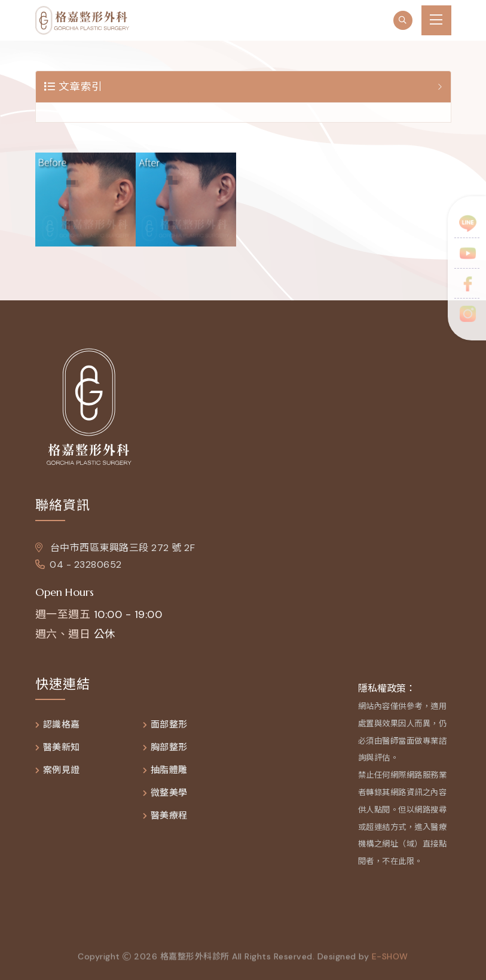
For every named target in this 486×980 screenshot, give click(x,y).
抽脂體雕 (169, 770)
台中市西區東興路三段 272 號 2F (115, 548)
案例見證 (62, 770)
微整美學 (169, 793)
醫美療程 (169, 816)
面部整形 (169, 725)
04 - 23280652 (79, 564)
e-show (390, 959)
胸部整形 (169, 748)
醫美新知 (62, 748)
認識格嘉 (62, 725)
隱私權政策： (387, 688)
